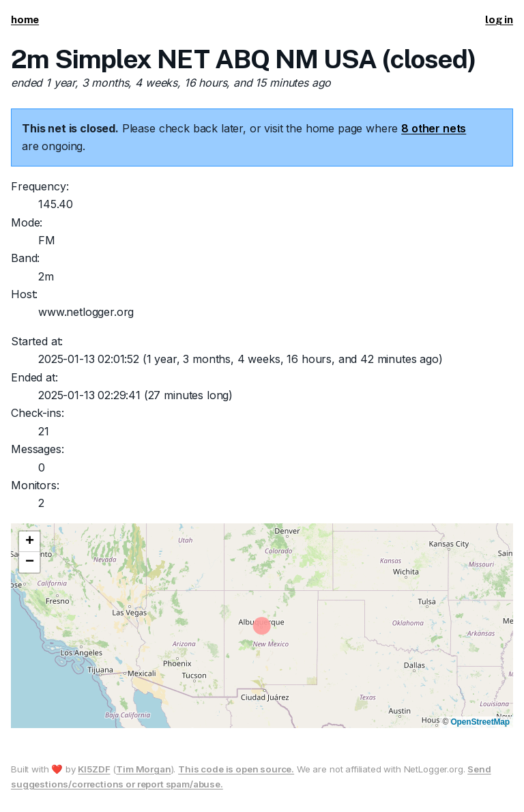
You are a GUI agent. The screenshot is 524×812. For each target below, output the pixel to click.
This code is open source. (236, 769)
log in (499, 19)
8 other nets (434, 128)
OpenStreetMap (480, 722)
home (25, 19)
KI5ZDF (94, 769)
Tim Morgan (143, 769)
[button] (29, 542)
